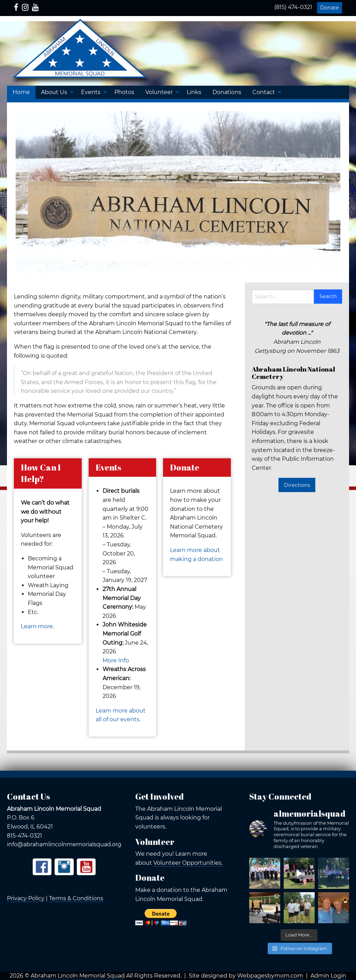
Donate (330, 8)
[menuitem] (21, 92)
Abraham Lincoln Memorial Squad (78, 976)
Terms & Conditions (76, 898)
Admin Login (328, 976)
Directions (297, 485)
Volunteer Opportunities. (188, 863)
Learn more (37, 626)
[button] (55, 92)
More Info (116, 660)
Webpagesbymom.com (270, 976)
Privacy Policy (26, 898)
